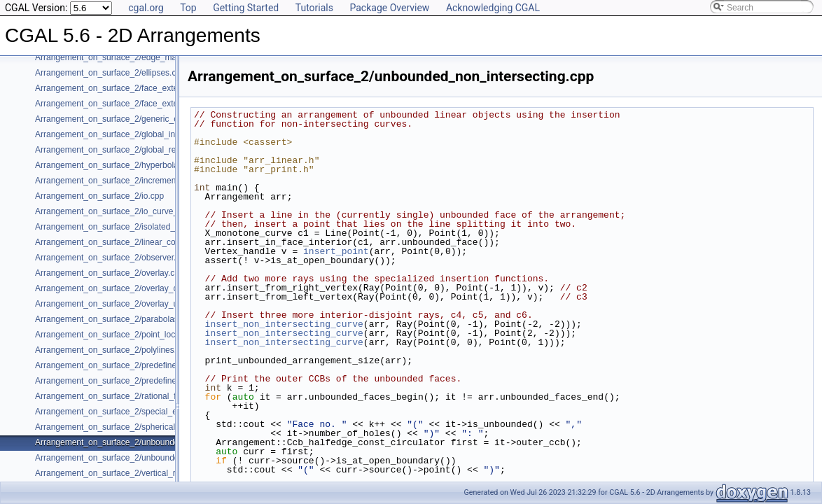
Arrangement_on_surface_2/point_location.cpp (122, 335)
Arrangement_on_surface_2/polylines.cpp (112, 350)
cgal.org (146, 8)
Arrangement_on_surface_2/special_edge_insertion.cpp (139, 412)
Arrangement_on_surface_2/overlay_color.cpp (121, 288)
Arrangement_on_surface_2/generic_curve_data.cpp (133, 119)
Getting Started (246, 8)
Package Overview (389, 8)
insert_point (336, 251)
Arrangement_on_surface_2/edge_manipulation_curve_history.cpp (159, 57)
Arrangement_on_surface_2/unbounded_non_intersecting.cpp (151, 442)
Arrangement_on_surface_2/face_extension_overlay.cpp (140, 104)
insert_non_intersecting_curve (284, 324)
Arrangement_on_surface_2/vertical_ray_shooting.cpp (136, 473)
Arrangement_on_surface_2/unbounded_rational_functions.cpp (153, 458)
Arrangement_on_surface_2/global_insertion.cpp (126, 134)
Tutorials (314, 8)
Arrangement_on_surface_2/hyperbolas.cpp (117, 165)
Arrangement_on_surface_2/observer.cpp (112, 258)
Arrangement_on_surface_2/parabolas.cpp (114, 319)
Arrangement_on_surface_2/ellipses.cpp (110, 73)
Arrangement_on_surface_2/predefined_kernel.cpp (130, 365)
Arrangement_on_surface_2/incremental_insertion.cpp (136, 181)
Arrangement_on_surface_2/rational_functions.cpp (129, 396)
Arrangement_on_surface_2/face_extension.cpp (125, 88)
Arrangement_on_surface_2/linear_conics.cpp (121, 242)
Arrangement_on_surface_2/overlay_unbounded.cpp (133, 304)
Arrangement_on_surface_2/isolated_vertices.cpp (127, 227)
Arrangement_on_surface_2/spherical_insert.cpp (126, 427)
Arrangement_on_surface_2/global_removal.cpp (125, 150)
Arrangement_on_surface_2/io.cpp (99, 196)
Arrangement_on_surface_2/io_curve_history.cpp (126, 211)
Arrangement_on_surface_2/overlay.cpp (110, 273)
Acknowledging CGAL (493, 8)
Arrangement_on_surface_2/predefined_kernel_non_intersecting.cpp (163, 381)
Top (188, 8)
